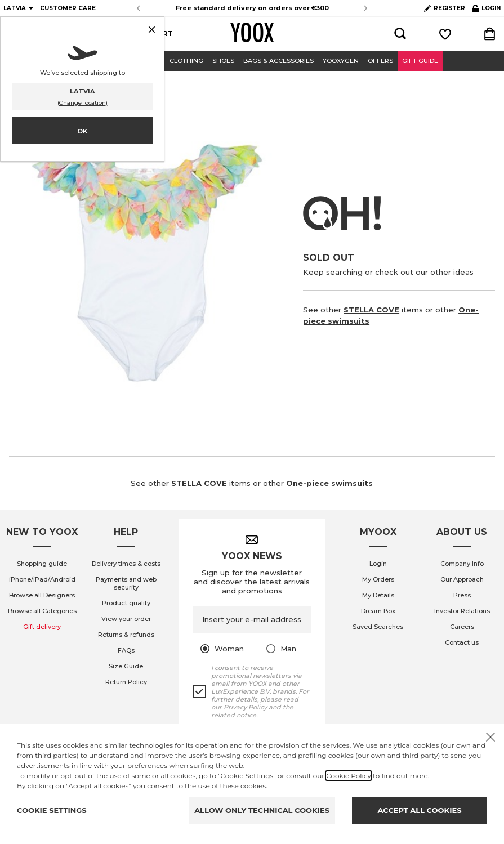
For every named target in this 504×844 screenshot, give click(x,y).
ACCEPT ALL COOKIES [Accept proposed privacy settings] (420, 810)
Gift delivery (42, 627)
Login (378, 564)
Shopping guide (42, 564)
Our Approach (462, 579)
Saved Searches (378, 627)
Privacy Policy (245, 707)
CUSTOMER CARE (68, 8)
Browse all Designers (42, 595)
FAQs (126, 650)
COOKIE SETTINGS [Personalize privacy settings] (52, 810)
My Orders (378, 579)
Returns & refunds (126, 635)
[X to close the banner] (490, 737)
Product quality (126, 603)
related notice (234, 715)
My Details (378, 595)
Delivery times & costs (126, 564)
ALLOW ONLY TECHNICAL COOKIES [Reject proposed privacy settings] (262, 810)
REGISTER (445, 8)
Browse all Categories (42, 611)
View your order (126, 619)
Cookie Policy (349, 776)
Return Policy (126, 682)
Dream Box (378, 611)
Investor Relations (462, 611)
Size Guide (126, 666)
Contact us (462, 642)
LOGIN (486, 8)
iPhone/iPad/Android (42, 579)
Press (462, 595)
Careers (462, 627)
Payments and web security (126, 583)
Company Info (462, 564)
